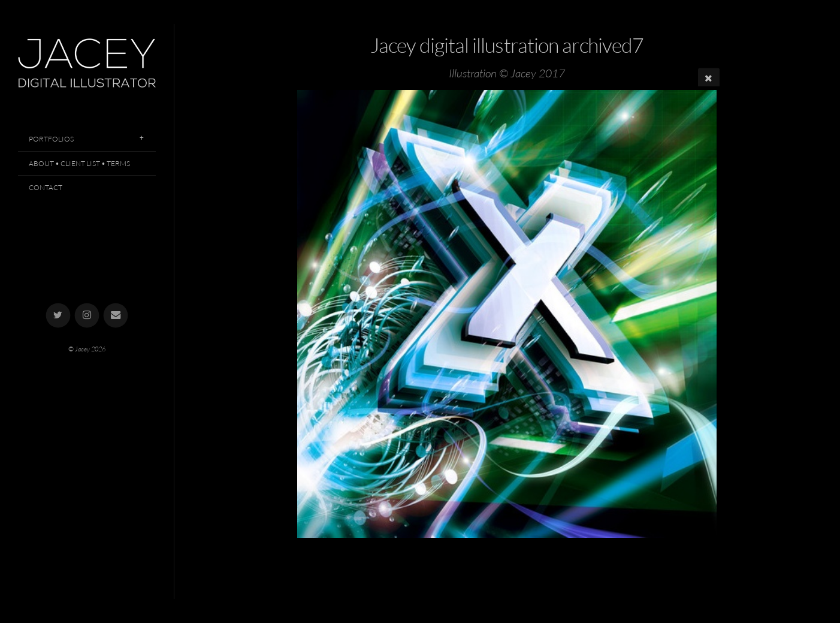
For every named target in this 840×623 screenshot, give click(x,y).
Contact (46, 187)
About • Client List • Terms (79, 163)
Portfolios (51, 139)
